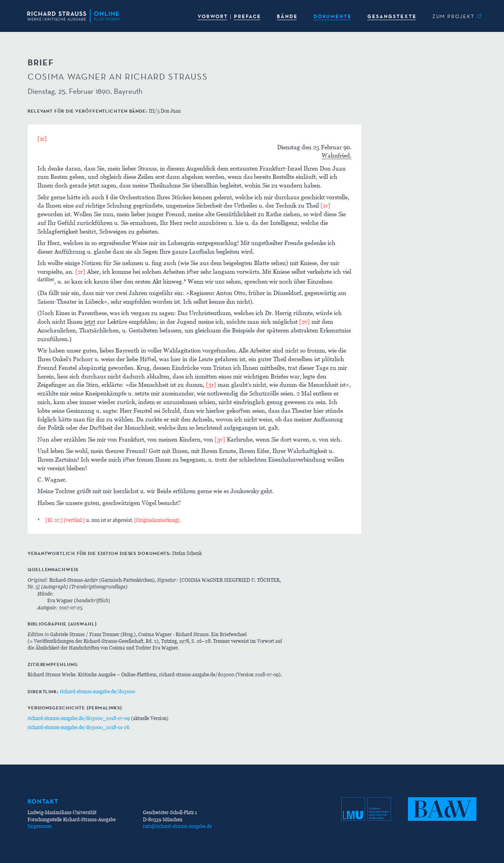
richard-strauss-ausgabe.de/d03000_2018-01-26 (79, 727)
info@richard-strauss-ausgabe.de (177, 826)
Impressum (40, 826)
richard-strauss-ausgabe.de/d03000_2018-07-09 (79, 718)
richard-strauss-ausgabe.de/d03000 (97, 691)
